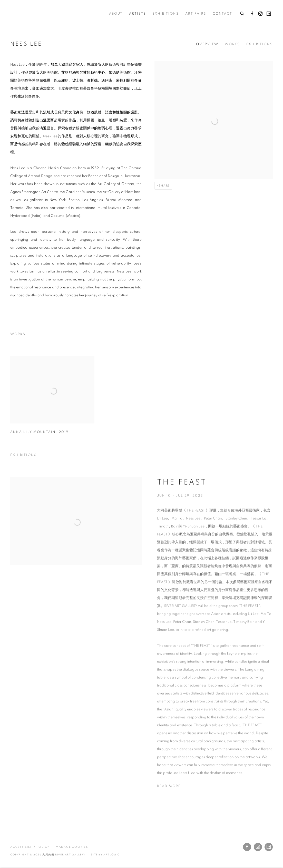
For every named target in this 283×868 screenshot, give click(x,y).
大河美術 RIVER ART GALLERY (28, 14)
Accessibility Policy (30, 847)
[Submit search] (242, 13)
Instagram (260, 14)
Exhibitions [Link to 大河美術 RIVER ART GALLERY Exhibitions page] (166, 14)
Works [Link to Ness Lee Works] (232, 44)
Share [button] (164, 186)
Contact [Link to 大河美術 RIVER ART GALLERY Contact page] (222, 14)
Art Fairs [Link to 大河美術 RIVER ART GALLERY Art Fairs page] (196, 14)
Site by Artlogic (105, 855)
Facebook (252, 14)
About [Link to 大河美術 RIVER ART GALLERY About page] (116, 14)
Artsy (269, 14)
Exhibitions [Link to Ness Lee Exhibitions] (260, 44)
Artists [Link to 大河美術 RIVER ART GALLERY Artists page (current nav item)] (138, 14)
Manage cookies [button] (72, 847)
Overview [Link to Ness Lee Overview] (207, 44)
